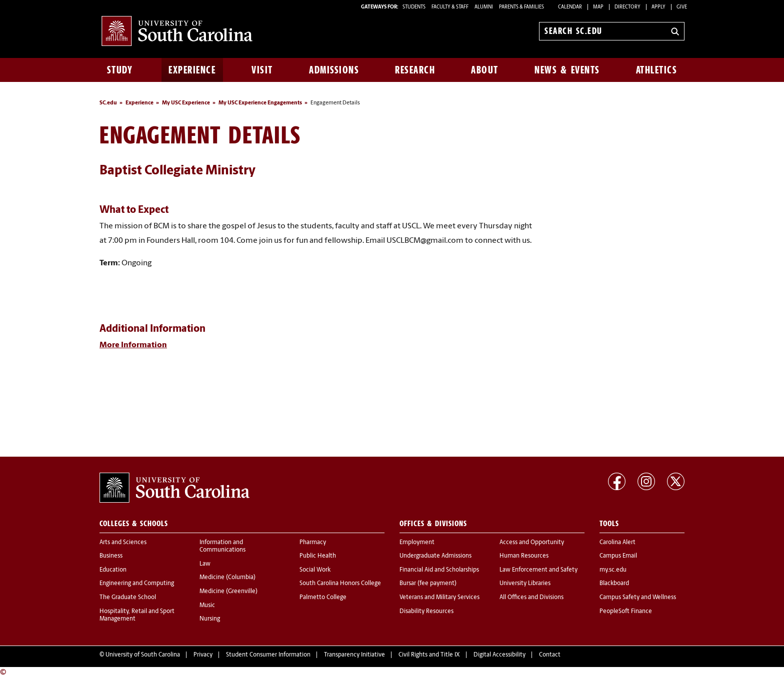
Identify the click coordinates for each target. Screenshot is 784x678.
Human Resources (524, 556)
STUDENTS (414, 7)
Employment (417, 543)
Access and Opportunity (532, 543)
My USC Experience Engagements (260, 103)
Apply (658, 7)
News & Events (567, 70)
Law (205, 564)
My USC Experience (186, 103)
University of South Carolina (143, 655)
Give (682, 7)
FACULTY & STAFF (450, 7)
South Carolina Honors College (340, 584)
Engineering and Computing (137, 584)
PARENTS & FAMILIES (521, 7)
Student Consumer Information (268, 655)
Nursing (210, 619)
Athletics (657, 70)
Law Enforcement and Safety (538, 570)
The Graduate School (128, 598)
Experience (192, 70)
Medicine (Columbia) (227, 578)
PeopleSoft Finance (626, 612)
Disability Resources (426, 612)
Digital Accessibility (499, 655)
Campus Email (618, 556)
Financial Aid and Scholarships (439, 570)
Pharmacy (313, 543)
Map (598, 7)
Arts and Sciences (123, 543)
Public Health (318, 556)
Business (111, 556)
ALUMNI (484, 7)
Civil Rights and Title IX (429, 655)
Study (120, 70)
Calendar (570, 7)
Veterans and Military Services (439, 598)
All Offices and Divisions (531, 598)
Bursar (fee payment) (428, 584)
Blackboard (614, 584)
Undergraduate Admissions (435, 556)
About (485, 70)
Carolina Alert (617, 543)
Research (415, 70)
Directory (627, 7)
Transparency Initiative (354, 655)
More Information (133, 345)
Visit (262, 70)
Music (207, 606)
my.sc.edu (613, 570)
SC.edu (108, 103)
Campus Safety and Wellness (638, 598)
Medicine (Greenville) (228, 592)
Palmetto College (323, 598)
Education (113, 570)
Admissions (334, 70)
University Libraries (525, 584)
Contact (550, 655)
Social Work (315, 570)
